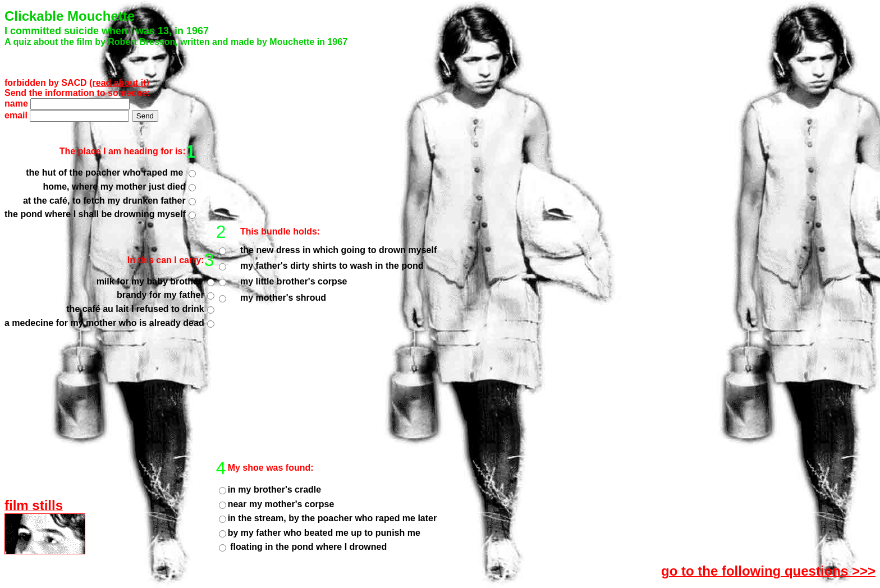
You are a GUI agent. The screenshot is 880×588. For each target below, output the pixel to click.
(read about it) (119, 83)
